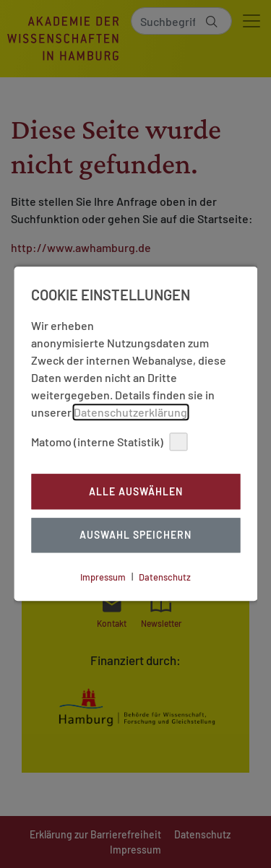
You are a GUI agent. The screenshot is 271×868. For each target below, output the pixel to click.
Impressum (103, 577)
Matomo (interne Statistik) (109, 442)
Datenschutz (165, 577)
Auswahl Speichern (135, 535)
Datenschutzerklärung (130, 412)
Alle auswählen (136, 491)
